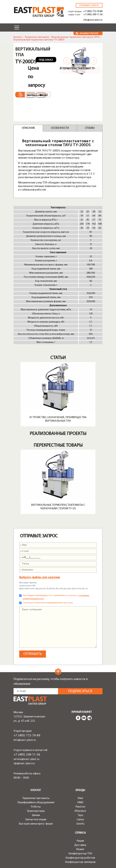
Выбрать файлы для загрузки (40, 578)
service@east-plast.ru (26, 759)
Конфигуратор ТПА (80, 854)
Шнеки (36, 815)
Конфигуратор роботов (80, 858)
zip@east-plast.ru (24, 764)
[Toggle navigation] (17, 27)
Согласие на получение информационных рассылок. (48, 603)
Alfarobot (80, 811)
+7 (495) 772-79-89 (93, 11)
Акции (80, 841)
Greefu (80, 824)
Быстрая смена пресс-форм (36, 824)
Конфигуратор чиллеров (80, 862)
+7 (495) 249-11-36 (93, 15)
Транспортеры (36, 811)
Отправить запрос (89, 6)
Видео (42, 95)
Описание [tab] (28, 128)
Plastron (80, 807)
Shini (80, 798)
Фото (31, 95)
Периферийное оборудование (36, 803)
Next (94, 61)
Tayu (80, 815)
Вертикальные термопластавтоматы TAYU (76, 37)
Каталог (18, 37)
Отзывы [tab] (90, 128)
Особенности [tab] (60, 128)
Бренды (80, 790)
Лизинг (80, 849)
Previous (67, 61)
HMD (80, 803)
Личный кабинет (82, 712)
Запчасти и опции (36, 820)
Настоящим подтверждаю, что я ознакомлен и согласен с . (56, 597)
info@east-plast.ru (93, 20)
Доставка (80, 845)
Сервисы (80, 833)
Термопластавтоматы (37, 37)
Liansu (80, 820)
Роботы (36, 807)
